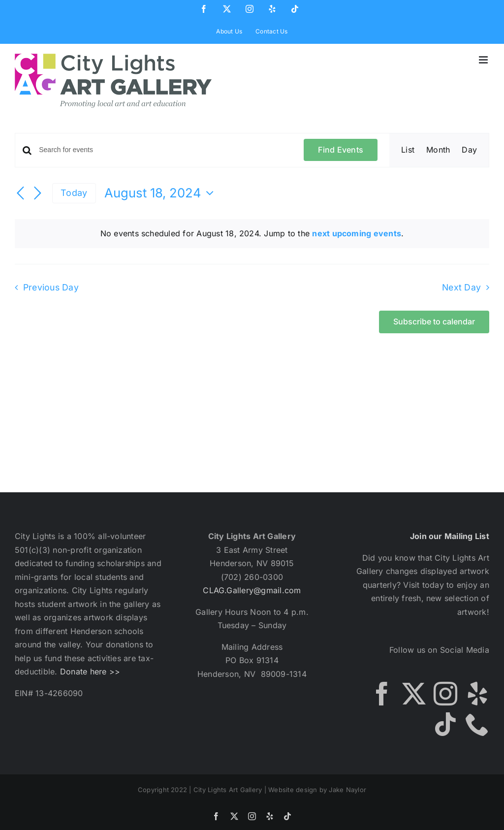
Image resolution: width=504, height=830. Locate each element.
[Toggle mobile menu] (484, 60)
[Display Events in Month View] (438, 150)
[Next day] (37, 194)
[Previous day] (21, 194)
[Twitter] (414, 694)
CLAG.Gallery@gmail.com (252, 590)
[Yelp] (477, 694)
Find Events (341, 150)
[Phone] (477, 724)
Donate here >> (90, 671)
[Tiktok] (445, 724)
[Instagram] (445, 694)
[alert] (252, 234)
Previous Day (51, 287)
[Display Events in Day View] (469, 150)
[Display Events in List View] (408, 150)
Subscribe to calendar (434, 322)
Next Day (461, 287)
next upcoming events (357, 233)
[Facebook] (382, 694)
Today (74, 193)
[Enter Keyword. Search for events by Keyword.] (165, 150)
